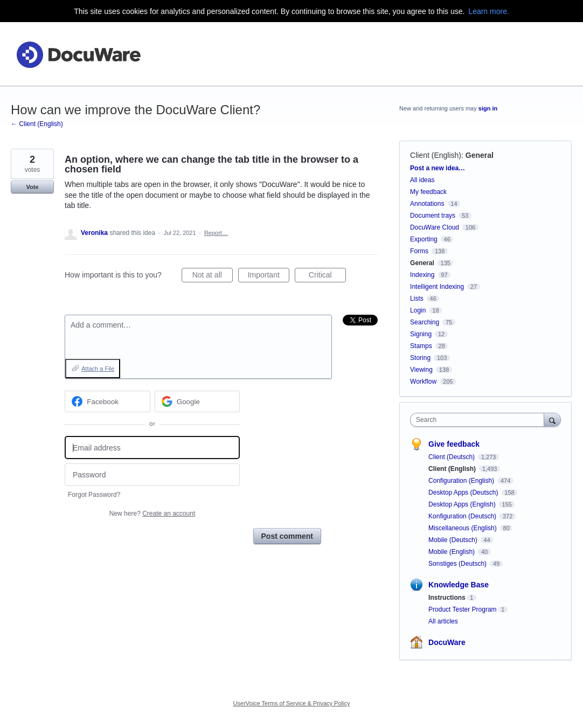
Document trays (433, 216)
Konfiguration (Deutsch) (463, 516)
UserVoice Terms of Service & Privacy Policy (292, 703)
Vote (32, 187)
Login (418, 310)
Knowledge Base (459, 585)
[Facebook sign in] (107, 401)
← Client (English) (37, 124)
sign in (488, 108)
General (480, 155)
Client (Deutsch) (452, 457)
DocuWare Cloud (435, 227)
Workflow (423, 382)
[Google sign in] (197, 401)
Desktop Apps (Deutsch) (464, 493)
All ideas (422, 180)
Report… (216, 233)
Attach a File (98, 369)
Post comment (287, 536)
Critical (327, 276)
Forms (419, 251)
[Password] (152, 475)
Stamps (421, 346)
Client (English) (436, 155)
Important (269, 276)
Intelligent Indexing (437, 287)
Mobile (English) (452, 552)
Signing (421, 334)
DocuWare (447, 642)
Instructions (447, 598)
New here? (152, 514)
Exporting (424, 239)
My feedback (428, 192)
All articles (443, 621)
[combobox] (480, 420)
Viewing (421, 370)
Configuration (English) (462, 481)
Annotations (427, 204)
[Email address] (152, 448)
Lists (417, 299)
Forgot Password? (94, 495)
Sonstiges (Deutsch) (458, 564)
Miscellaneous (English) (463, 528)
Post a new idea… (438, 168)
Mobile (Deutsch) (454, 540)
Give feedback (454, 444)
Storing (420, 358)
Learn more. (488, 11)
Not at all (213, 276)
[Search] (552, 420)
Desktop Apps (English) (463, 504)
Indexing (422, 275)
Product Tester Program (463, 609)
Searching (425, 322)
